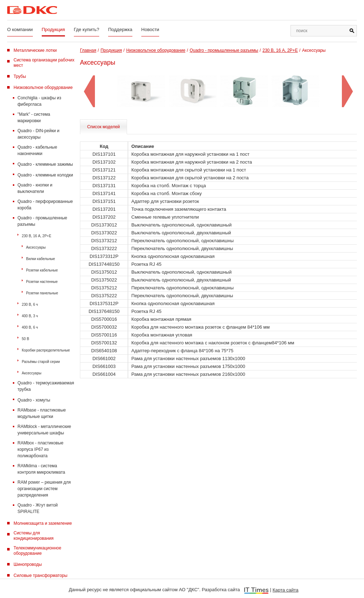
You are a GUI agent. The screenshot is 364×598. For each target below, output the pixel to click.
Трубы (20, 76)
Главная (88, 50)
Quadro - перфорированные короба (45, 205)
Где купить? (87, 29)
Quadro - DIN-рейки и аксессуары (38, 134)
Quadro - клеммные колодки (45, 175)
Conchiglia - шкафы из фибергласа (39, 101)
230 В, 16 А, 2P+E (37, 236)
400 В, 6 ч (30, 327)
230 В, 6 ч (30, 305)
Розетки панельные (42, 293)
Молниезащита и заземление (43, 523)
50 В (26, 339)
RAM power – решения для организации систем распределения (44, 489)
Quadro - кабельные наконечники (37, 150)
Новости (150, 29)
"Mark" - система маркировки (34, 118)
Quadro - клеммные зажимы (45, 164)
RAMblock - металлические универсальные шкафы (44, 430)
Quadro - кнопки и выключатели (35, 188)
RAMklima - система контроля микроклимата (41, 469)
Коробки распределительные (46, 350)
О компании (20, 29)
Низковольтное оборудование (43, 88)
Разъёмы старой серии (41, 362)
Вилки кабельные (41, 259)
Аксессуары (36, 247)
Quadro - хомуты (34, 400)
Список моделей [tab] (103, 127)
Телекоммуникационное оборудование (37, 551)
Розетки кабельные (42, 270)
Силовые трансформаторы (41, 575)
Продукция (53, 29)
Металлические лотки (35, 50)
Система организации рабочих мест (44, 63)
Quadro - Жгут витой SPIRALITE (38, 508)
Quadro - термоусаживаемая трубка (46, 386)
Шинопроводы (28, 564)
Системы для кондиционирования (34, 536)
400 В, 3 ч (30, 316)
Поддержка (120, 29)
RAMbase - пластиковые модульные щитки (42, 413)
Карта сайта (285, 590)
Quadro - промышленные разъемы (42, 221)
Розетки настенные (42, 282)
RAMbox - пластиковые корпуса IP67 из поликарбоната (41, 449)
